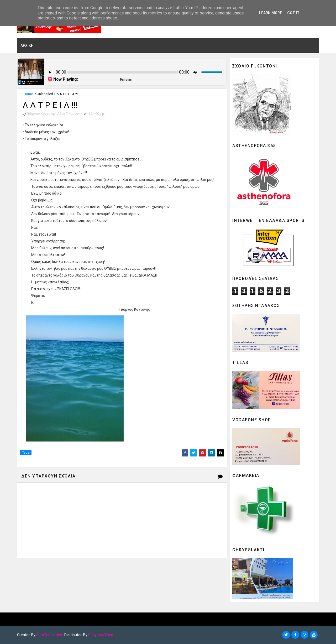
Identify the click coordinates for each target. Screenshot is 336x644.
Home (28, 94)
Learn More (271, 13)
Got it (293, 13)
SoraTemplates (49, 635)
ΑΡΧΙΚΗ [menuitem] (27, 45)
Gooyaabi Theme (102, 635)
